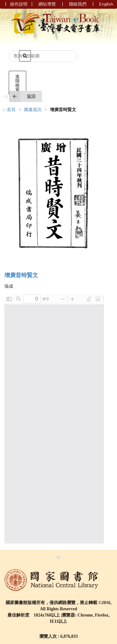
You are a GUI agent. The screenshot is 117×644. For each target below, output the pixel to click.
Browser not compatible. (54, 419)
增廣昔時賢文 (21, 275)
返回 (22, 96)
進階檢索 (17, 83)
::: (6, 97)
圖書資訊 (33, 110)
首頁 (11, 110)
